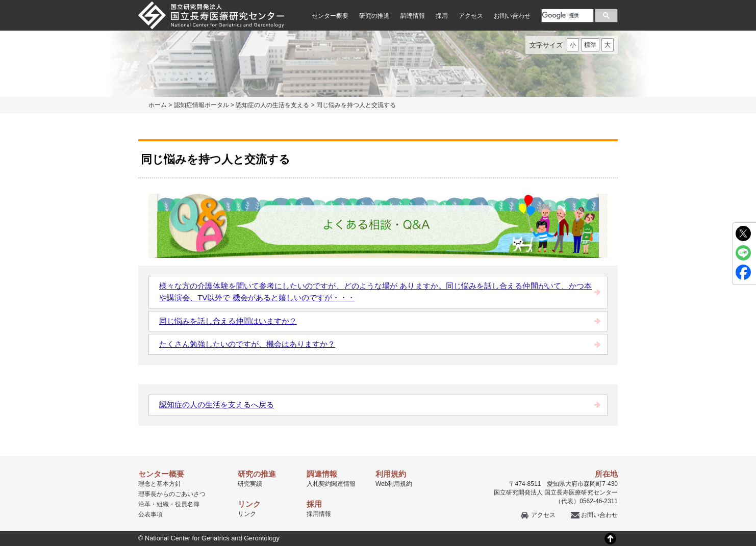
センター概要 (330, 16)
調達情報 (413, 16)
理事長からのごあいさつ (172, 494)
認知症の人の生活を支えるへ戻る (217, 405)
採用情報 (319, 514)
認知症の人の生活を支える (272, 105)
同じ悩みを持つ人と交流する (356, 105)
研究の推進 (374, 16)
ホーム (158, 105)
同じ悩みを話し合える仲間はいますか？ (228, 321)
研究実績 (250, 484)
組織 (163, 504)
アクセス (471, 16)
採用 (442, 16)
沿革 (144, 504)
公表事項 (150, 514)
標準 (590, 45)
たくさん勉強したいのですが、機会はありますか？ (247, 344)
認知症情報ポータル (201, 105)
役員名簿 (187, 504)
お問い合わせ (512, 16)
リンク (247, 514)
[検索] (566, 15)
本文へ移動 (357, 0)
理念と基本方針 (160, 484)
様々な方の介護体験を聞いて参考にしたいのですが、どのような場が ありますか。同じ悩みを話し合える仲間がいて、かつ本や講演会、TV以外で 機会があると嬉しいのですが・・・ (375, 292)
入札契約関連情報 (331, 484)
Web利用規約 (394, 484)
